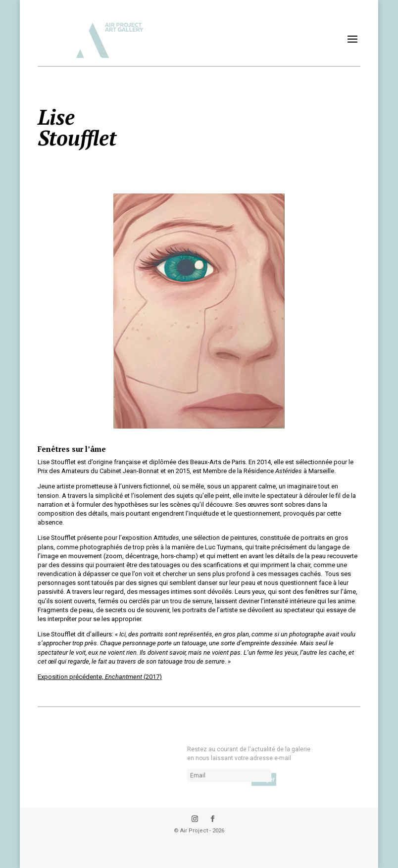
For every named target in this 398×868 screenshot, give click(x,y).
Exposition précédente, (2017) (100, 677)
